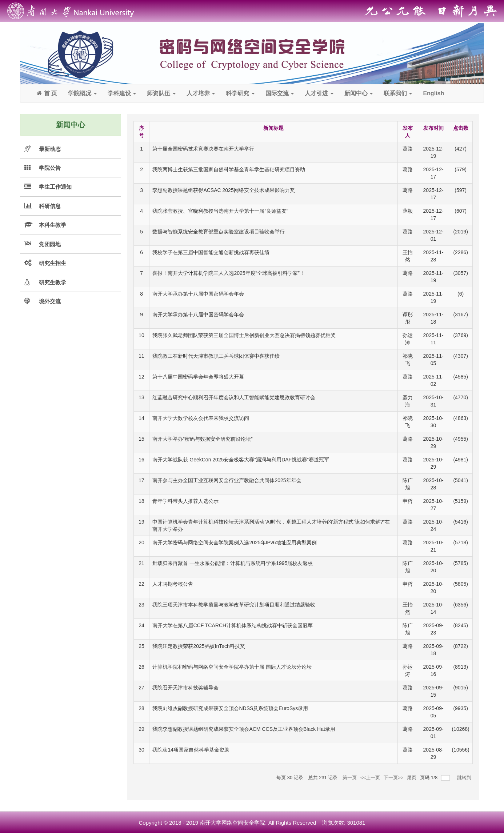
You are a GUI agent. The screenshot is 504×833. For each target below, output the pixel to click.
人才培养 (201, 93)
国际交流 (280, 93)
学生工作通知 (55, 187)
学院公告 (50, 168)
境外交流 (50, 301)
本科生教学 (53, 225)
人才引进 (319, 93)
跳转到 (465, 778)
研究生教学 (53, 282)
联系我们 (398, 93)
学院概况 (82, 93)
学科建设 (122, 93)
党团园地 (50, 244)
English (433, 93)
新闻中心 (359, 93)
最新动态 (50, 149)
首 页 (47, 93)
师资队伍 (161, 93)
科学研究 (240, 93)
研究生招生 (53, 263)
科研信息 (50, 206)
